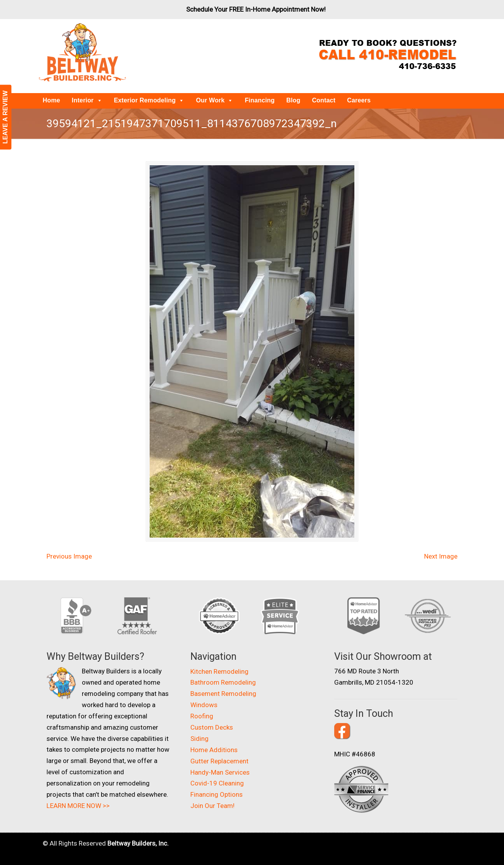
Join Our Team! (212, 806)
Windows (204, 705)
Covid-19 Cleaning (217, 783)
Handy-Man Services (220, 772)
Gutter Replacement (219, 761)
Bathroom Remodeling (223, 682)
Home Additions (214, 750)
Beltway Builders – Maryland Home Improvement (82, 52)
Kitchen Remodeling (219, 671)
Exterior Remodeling (149, 100)
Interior (87, 100)
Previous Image (69, 556)
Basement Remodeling (223, 694)
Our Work (214, 100)
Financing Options (217, 794)
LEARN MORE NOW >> (78, 806)
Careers (359, 100)
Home (51, 100)
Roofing (202, 716)
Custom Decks (212, 727)
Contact (324, 100)
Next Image (441, 556)
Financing (260, 100)
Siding (199, 739)
